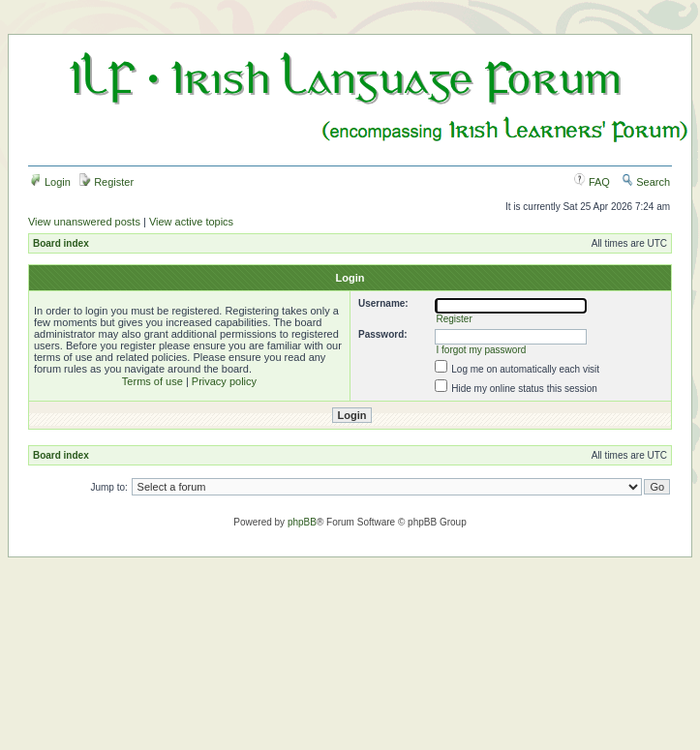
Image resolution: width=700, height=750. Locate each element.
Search (646, 182)
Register (107, 182)
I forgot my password (481, 350)
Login (50, 182)
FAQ (592, 182)
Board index (61, 243)
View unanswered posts (84, 222)
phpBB (302, 522)
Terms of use (152, 381)
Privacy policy (224, 381)
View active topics (191, 222)
